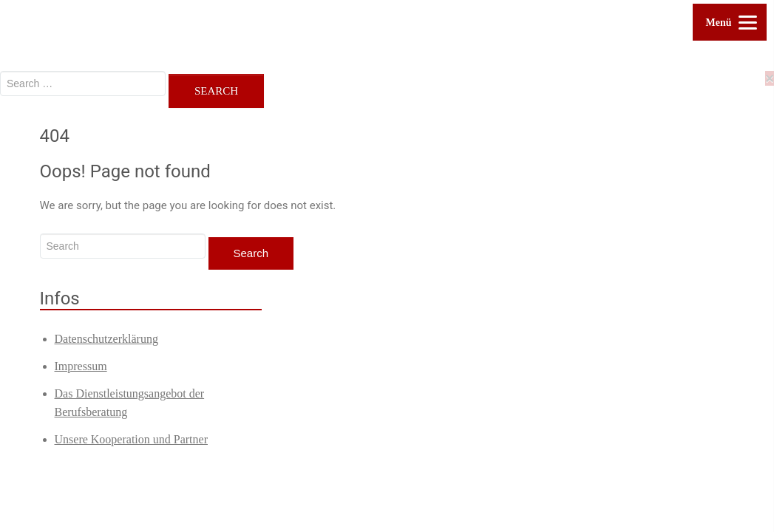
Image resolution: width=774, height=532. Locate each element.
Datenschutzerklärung (106, 339)
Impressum (81, 366)
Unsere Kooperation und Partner (132, 439)
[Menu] (730, 22)
